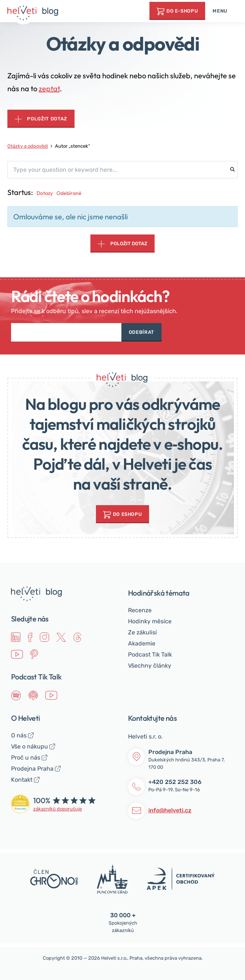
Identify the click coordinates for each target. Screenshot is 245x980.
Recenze (140, 610)
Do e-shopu (182, 11)
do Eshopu (127, 514)
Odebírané (69, 193)
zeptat (49, 88)
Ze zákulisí (142, 632)
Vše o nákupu (30, 746)
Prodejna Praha (32, 769)
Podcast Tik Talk (150, 655)
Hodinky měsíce (150, 621)
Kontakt (22, 780)
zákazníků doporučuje (58, 809)
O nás (19, 735)
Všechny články (150, 666)
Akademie (142, 643)
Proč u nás (26, 758)
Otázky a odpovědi (28, 146)
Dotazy (45, 193)
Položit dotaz (47, 119)
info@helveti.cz (170, 810)
